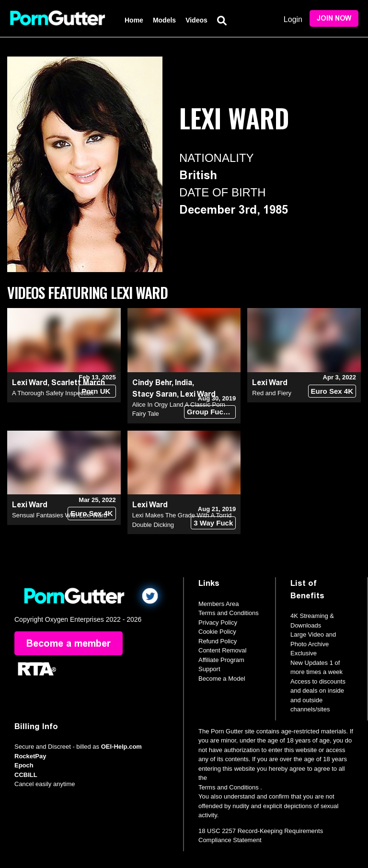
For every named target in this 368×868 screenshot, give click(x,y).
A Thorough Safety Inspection (53, 393)
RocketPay (30, 756)
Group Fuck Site (211, 412)
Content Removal (222, 650)
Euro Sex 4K (332, 391)
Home (134, 20)
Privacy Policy (218, 622)
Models (164, 20)
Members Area (219, 604)
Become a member (69, 643)
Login (293, 19)
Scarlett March (78, 383)
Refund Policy (218, 641)
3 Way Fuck (213, 523)
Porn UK (96, 391)
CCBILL (26, 775)
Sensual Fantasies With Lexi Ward (59, 515)
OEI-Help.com (121, 747)
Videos (196, 20)
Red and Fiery (272, 393)
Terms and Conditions (229, 613)
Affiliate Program (221, 660)
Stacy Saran (155, 394)
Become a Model (222, 679)
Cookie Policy (217, 632)
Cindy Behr (152, 383)
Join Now (334, 18)
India (184, 383)
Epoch (24, 765)
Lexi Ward (30, 383)
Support (209, 669)
